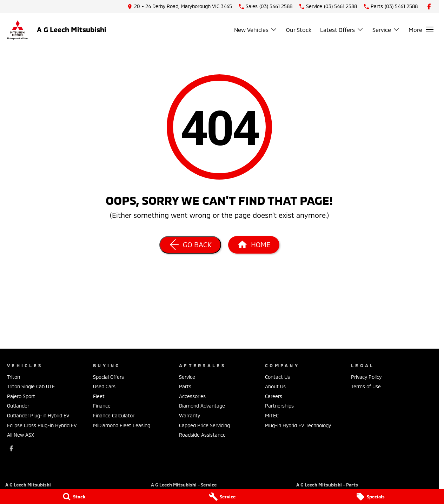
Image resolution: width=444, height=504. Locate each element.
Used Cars (104, 386)
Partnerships (279, 406)
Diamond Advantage (202, 406)
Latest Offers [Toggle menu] (342, 30)
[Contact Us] (180, 6)
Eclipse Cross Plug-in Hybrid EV (42, 425)
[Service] (222, 497)
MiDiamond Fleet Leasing (122, 425)
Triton (14, 377)
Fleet (99, 396)
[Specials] (370, 497)
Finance (102, 406)
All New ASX (21, 435)
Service (187, 377)
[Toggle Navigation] (421, 29)
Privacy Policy (366, 377)
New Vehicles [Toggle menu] (256, 30)
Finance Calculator (114, 415)
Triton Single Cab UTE (31, 386)
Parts (185, 386)
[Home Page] (254, 245)
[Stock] (74, 497)
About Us (275, 386)
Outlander (18, 406)
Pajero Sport (21, 396)
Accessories (192, 396)
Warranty (190, 415)
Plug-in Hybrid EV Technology (298, 425)
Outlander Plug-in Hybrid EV (38, 415)
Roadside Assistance (202, 435)
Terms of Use (366, 386)
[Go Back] (190, 245)
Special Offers (108, 377)
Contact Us (277, 377)
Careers (274, 396)
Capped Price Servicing (204, 425)
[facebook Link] (429, 6)
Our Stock (299, 30)
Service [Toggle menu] (386, 30)
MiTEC (272, 415)
